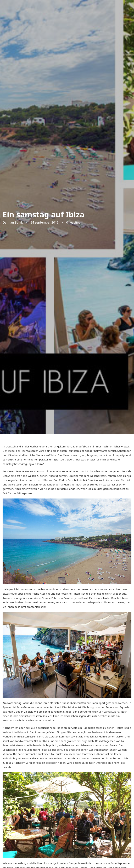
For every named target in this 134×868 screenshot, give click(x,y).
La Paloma (20, 732)
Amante (103, 589)
